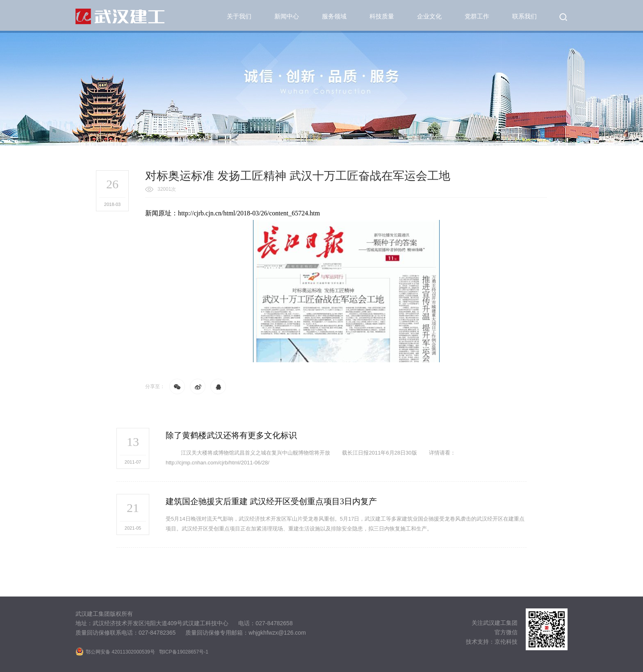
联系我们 (524, 16)
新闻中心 (287, 16)
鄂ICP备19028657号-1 (184, 652)
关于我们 (239, 16)
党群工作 (477, 16)
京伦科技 (506, 642)
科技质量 (382, 16)
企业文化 (429, 16)
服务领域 (334, 16)
